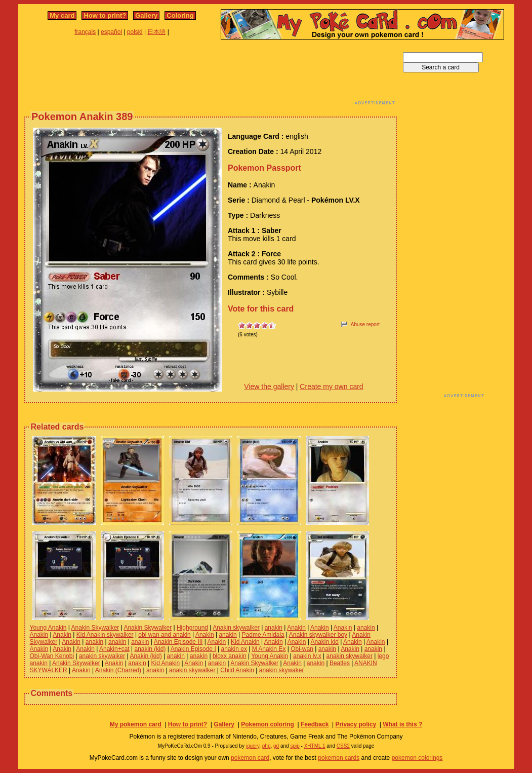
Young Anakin (48, 628)
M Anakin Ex (269, 649)
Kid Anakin (245, 642)
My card (62, 15)
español (111, 32)
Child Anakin (237, 670)
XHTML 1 (315, 746)
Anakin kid (325, 642)
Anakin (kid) (146, 656)
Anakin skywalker (236, 628)
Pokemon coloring (268, 724)
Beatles (340, 663)
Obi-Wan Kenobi (52, 656)
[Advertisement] (211, 75)
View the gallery (269, 386)
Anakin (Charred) (118, 670)
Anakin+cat (114, 649)
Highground (192, 628)
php (267, 746)
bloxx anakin (230, 656)
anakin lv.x (307, 656)
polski (135, 32)
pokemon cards (339, 758)
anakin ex (234, 649)
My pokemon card (136, 724)
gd (276, 746)
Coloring (180, 15)
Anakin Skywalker (95, 628)
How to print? (105, 15)
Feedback (315, 724)
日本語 (156, 32)
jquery (253, 746)
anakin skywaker (282, 670)
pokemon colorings (417, 758)
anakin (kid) (150, 649)
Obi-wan (302, 649)
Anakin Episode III (178, 642)
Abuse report (365, 324)
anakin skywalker (102, 656)
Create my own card (331, 386)
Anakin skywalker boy (318, 635)
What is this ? (402, 724)
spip (295, 746)
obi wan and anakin (164, 635)
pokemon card (250, 758)
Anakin (296, 628)
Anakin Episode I (193, 649)
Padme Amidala (263, 635)
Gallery (146, 15)
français (85, 32)
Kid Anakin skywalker (105, 635)
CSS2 (343, 746)
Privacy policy (356, 724)
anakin (274, 628)
